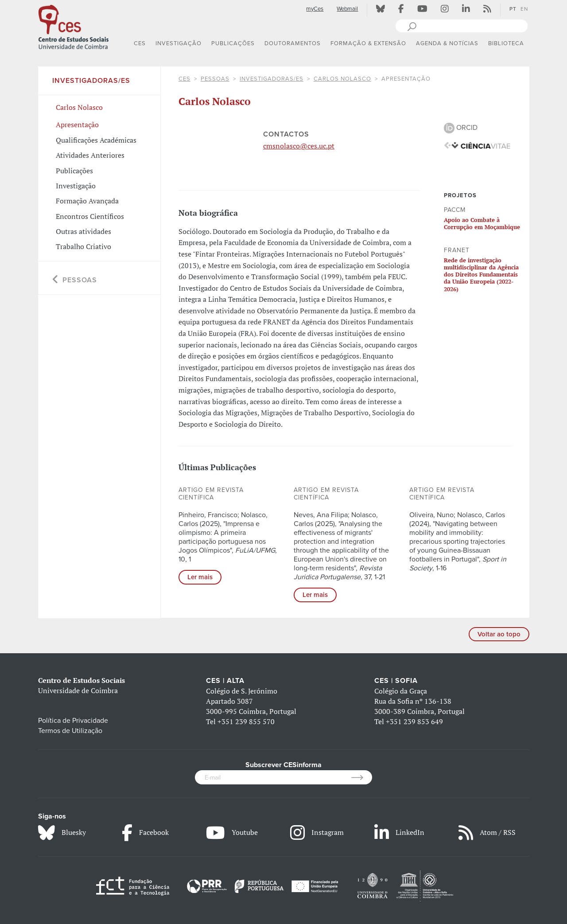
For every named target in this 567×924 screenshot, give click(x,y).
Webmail (347, 9)
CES (184, 79)
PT (513, 9)
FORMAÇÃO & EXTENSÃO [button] (368, 43)
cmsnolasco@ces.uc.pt (299, 146)
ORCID (461, 128)
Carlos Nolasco (342, 79)
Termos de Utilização (70, 731)
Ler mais (200, 577)
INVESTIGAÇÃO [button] (179, 43)
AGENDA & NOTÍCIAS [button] (447, 43)
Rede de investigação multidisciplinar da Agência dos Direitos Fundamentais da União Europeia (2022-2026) (481, 275)
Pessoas (215, 79)
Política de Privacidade (73, 721)
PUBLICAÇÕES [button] (233, 43)
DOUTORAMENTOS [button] (293, 43)
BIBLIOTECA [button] (506, 43)
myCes (315, 9)
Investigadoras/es (272, 79)
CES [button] (140, 43)
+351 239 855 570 (246, 721)
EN (524, 9)
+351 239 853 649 (414, 721)
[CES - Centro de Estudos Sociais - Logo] (74, 26)
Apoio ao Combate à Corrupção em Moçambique (482, 223)
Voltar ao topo (499, 634)
